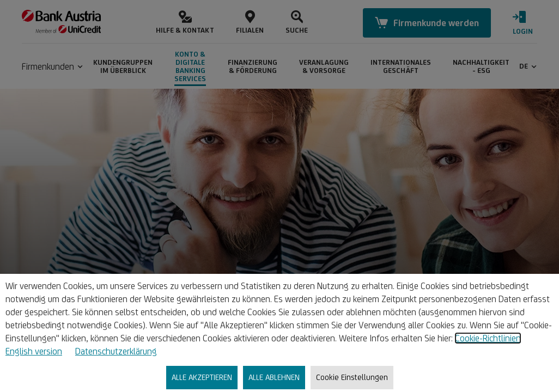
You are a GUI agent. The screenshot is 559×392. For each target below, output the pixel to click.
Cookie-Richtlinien (488, 338)
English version (34, 351)
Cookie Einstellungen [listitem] (352, 377)
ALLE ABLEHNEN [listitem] (274, 377)
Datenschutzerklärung (116, 351)
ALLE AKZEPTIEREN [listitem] (202, 377)
